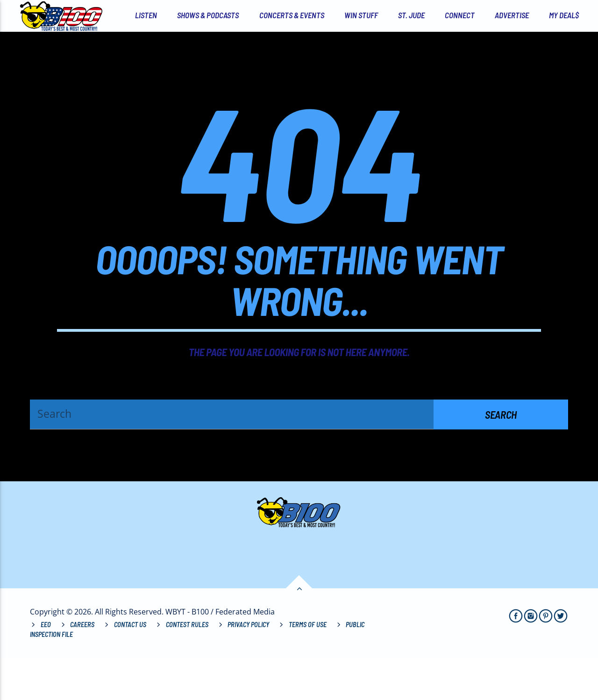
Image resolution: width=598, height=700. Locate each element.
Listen (146, 15)
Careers (82, 667)
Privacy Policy (248, 667)
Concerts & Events (292, 15)
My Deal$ (564, 15)
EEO (46, 667)
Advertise (512, 15)
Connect (460, 15)
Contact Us (130, 667)
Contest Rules (187, 667)
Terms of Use (308, 667)
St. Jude (411, 15)
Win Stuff (361, 15)
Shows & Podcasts (208, 15)
